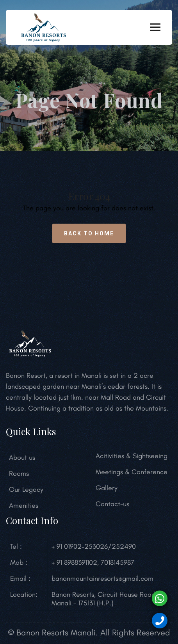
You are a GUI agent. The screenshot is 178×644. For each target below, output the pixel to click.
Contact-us (112, 504)
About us (22, 457)
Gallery (107, 488)
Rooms (19, 473)
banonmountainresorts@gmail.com (102, 578)
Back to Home (89, 233)
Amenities (24, 505)
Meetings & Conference (132, 472)
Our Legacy (26, 489)
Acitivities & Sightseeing (132, 456)
